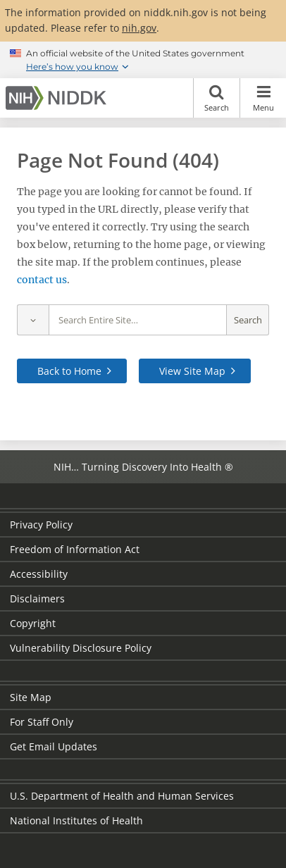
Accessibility (39, 574)
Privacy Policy (41, 525)
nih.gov (139, 28)
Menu (263, 98)
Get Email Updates (54, 746)
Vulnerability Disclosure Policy (81, 648)
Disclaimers (37, 599)
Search (217, 98)
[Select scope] (33, 320)
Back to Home (69, 371)
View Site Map (192, 371)
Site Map (31, 697)
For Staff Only (42, 722)
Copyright (33, 623)
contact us (42, 280)
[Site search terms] (138, 320)
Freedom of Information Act (75, 549)
